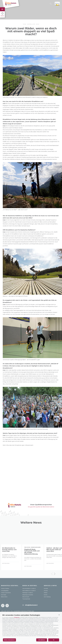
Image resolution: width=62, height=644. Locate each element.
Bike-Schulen (26, 597)
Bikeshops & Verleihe (28, 595)
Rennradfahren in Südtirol (29, 591)
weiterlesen (6, 563)
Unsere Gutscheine (6, 593)
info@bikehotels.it (31, 605)
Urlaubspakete (5, 591)
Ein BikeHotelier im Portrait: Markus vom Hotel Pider (9, 550)
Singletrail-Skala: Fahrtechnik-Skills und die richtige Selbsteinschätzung (32, 552)
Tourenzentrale (26, 599)
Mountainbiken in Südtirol (29, 588)
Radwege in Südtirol (28, 593)
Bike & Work (4, 597)
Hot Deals (4, 595)
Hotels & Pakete (5, 588)
